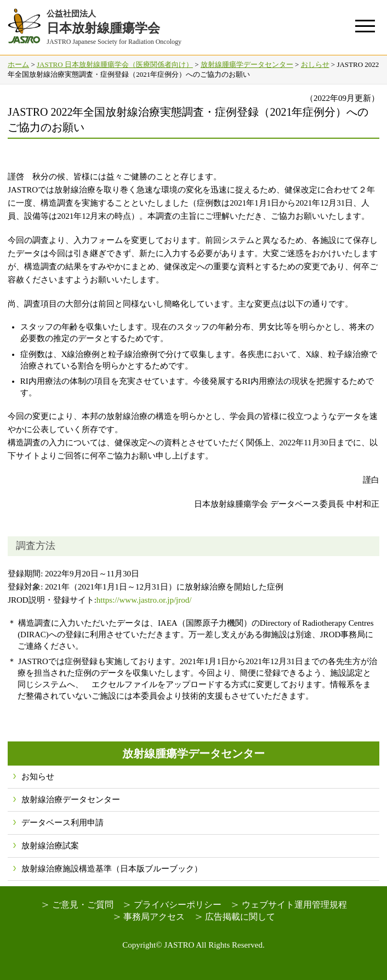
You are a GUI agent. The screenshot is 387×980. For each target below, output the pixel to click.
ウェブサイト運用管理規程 (294, 905)
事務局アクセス (154, 917)
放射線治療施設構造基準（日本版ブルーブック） (112, 869)
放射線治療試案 (50, 846)
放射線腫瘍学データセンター (247, 64)
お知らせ (38, 777)
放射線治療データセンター (71, 800)
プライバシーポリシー (178, 905)
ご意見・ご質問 (83, 905)
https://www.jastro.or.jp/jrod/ (144, 600)
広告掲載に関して (240, 917)
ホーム (18, 64)
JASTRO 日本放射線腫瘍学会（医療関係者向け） (115, 64)
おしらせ (315, 64)
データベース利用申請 (62, 823)
